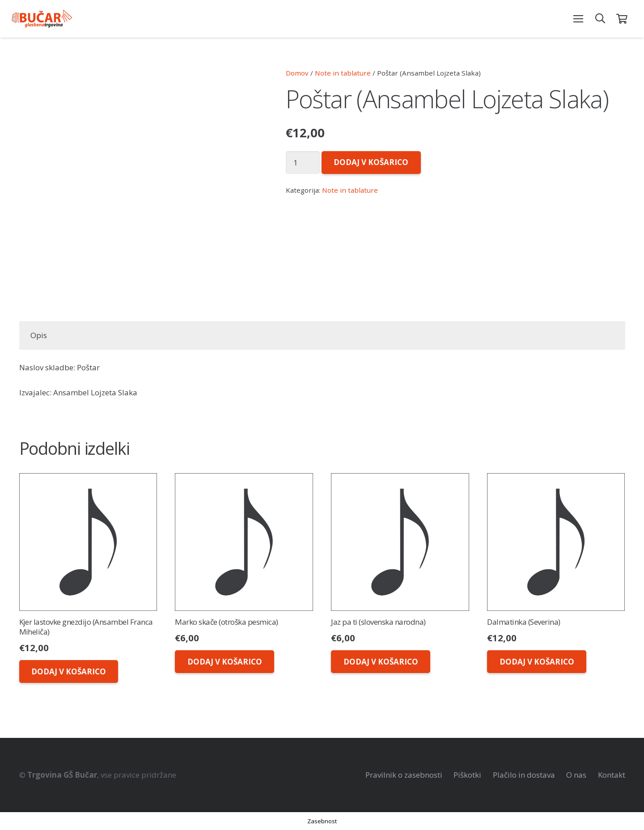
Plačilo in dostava (524, 775)
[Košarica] (622, 19)
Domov (297, 73)
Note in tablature (343, 73)
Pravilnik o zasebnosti (404, 775)
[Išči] (600, 19)
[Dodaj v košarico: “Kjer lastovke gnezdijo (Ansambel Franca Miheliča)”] (69, 671)
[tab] (39, 335)
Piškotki (467, 775)
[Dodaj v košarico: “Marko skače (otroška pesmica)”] (224, 662)
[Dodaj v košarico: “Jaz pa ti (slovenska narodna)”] (380, 662)
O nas (576, 775)
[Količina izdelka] (303, 163)
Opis (39, 335)
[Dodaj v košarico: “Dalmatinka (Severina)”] (536, 662)
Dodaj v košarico (371, 162)
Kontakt (612, 775)
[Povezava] (42, 19)
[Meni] (578, 19)
